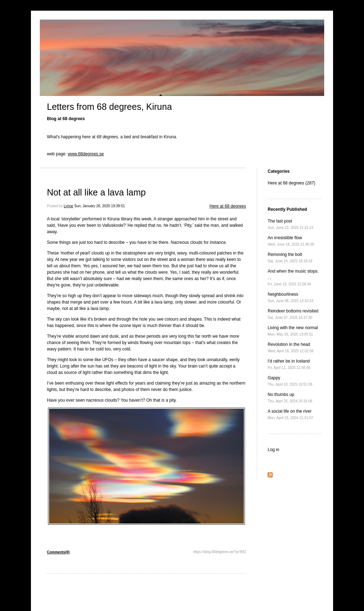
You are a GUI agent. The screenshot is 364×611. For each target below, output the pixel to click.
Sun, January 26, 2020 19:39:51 (100, 206)
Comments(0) (58, 552)
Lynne (68, 206)
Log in (274, 450)
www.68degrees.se (86, 154)
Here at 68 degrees (228, 206)
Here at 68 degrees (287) (291, 183)
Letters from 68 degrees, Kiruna (109, 107)
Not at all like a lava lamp (96, 192)
